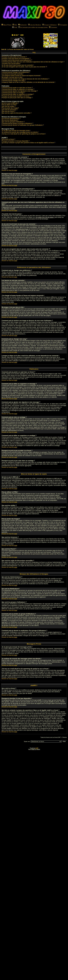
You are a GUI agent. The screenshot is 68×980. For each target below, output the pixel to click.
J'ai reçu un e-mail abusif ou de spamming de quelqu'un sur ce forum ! (24, 134)
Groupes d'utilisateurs (50, 25)
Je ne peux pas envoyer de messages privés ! (16, 131)
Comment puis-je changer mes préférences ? (16, 72)
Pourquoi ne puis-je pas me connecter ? (14, 57)
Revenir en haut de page (9, 170)
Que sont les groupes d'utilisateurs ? (13, 122)
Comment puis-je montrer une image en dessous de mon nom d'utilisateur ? (25, 79)
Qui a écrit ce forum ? (8, 139)
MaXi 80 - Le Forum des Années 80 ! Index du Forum (18, 49)
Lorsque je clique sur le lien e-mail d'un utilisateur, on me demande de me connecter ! (28, 82)
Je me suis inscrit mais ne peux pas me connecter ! (18, 65)
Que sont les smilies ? (9, 106)
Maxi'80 (38, 749)
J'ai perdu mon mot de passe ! (11, 64)
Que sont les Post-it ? (8, 111)
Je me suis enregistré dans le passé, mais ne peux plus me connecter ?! (24, 67)
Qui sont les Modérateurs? (10, 120)
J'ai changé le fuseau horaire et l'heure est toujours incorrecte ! (21, 76)
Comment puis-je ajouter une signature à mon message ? (20, 91)
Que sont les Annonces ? (10, 110)
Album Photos (6, 25)
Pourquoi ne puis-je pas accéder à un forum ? (16, 96)
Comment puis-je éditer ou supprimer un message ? (18, 89)
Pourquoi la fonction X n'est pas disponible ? (16, 141)
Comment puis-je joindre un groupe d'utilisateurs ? (17, 123)
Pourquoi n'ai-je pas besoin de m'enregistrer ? (16, 59)
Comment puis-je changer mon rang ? (14, 81)
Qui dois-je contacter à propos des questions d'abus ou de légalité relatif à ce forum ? (28, 143)
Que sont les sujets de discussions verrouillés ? (17, 113)
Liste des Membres (35, 25)
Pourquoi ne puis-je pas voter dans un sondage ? (17, 98)
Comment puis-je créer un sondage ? (13, 93)
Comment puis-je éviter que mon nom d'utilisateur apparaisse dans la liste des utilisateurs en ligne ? (33, 62)
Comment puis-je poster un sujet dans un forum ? (17, 88)
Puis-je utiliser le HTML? (9, 105)
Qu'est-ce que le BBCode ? (10, 103)
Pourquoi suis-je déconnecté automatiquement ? (17, 60)
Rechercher (23, 25)
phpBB (37, 748)
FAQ (15, 25)
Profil (15, 27)
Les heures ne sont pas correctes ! (13, 74)
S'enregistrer (63, 25)
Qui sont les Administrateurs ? (11, 118)
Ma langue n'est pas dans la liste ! (12, 77)
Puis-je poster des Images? (10, 108)
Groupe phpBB (6, 692)
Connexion (53, 27)
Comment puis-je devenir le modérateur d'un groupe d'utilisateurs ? (23, 125)
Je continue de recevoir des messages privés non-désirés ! (20, 132)
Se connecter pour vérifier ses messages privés (33, 27)
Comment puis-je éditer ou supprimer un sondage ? (18, 94)
